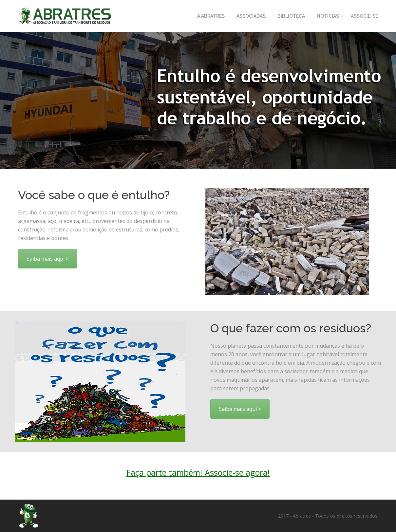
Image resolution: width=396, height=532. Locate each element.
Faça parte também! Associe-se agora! (198, 472)
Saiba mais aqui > (48, 259)
